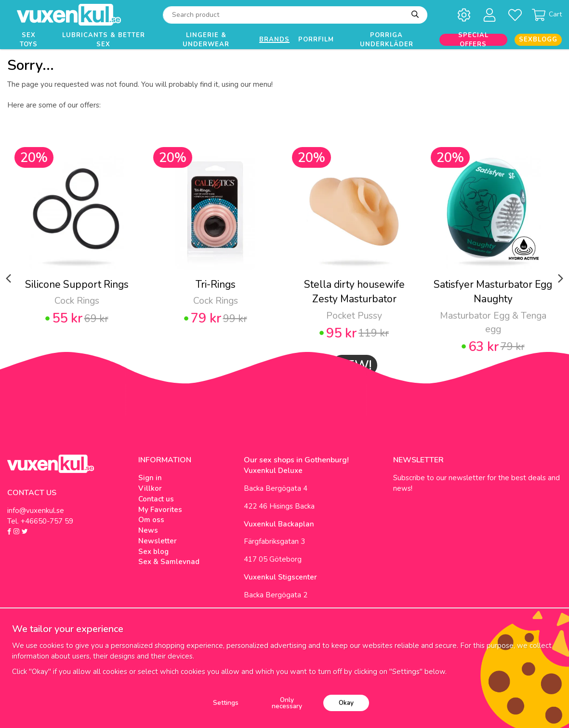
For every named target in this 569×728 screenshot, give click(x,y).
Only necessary (287, 703)
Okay (346, 703)
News (148, 530)
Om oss (151, 520)
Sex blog (153, 552)
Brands (274, 40)
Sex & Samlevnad (169, 562)
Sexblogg (538, 40)
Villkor (150, 488)
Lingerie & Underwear (206, 40)
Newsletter (158, 541)
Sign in (150, 478)
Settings (226, 703)
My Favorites (160, 510)
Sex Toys (29, 40)
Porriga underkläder (387, 40)
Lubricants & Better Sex (104, 40)
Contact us (156, 499)
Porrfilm (316, 40)
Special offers (473, 40)
